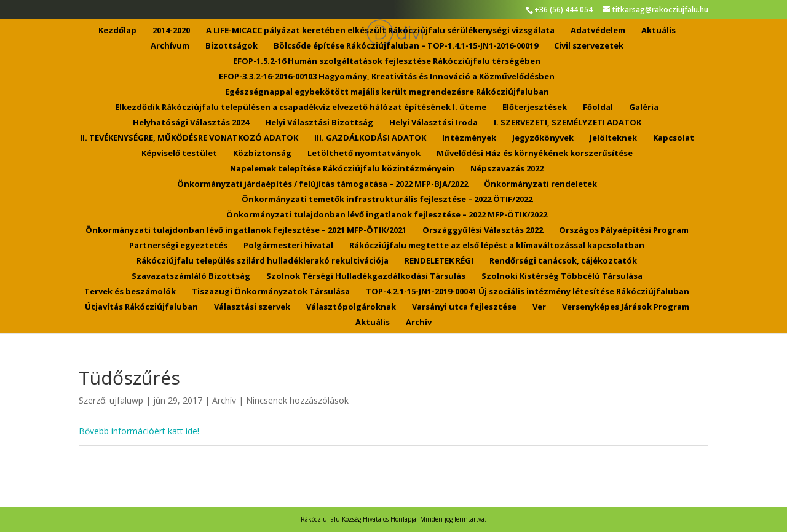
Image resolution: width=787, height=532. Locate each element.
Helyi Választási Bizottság (319, 123)
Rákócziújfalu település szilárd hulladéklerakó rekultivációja (263, 261)
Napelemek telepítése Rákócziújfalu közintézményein (342, 169)
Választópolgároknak (351, 307)
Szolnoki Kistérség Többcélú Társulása (562, 276)
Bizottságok (231, 46)
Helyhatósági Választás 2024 (191, 123)
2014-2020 (171, 31)
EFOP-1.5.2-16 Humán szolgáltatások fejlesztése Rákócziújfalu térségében (387, 61)
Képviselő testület (179, 154)
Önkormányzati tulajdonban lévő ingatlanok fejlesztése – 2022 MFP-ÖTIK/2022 (387, 215)
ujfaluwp (126, 400)
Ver (539, 307)
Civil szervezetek (589, 46)
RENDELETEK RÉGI (439, 261)
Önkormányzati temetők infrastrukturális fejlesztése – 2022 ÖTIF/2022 (387, 200)
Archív (419, 323)
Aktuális (658, 31)
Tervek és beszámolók (130, 292)
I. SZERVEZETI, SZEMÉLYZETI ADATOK (568, 123)
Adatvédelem (598, 31)
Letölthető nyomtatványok (364, 154)
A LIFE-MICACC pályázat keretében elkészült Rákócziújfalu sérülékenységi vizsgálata (380, 31)
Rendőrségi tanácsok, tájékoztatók (563, 261)
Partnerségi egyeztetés (178, 246)
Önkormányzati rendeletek (540, 184)
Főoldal (598, 108)
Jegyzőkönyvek (543, 138)
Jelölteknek (613, 138)
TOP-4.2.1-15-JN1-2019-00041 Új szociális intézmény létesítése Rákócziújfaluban (528, 292)
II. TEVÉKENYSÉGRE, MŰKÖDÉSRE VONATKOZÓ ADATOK (189, 138)
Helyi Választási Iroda (433, 123)
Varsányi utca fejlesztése (464, 307)
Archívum (170, 46)
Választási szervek (252, 307)
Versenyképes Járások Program (626, 307)
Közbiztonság (262, 154)
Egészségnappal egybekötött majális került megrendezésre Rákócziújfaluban (387, 92)
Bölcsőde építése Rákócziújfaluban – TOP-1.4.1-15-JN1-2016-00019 (406, 46)
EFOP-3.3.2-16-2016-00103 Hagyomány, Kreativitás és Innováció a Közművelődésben (387, 77)
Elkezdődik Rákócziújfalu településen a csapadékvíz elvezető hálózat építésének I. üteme (301, 108)
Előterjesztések (535, 108)
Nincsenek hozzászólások (297, 400)
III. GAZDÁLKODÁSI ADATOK (370, 138)
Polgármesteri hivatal (288, 246)
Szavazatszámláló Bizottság (191, 276)
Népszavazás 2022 (507, 169)
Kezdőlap (117, 31)
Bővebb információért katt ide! (139, 431)
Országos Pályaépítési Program (624, 230)
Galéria (644, 108)
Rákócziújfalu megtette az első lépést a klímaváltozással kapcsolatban (497, 246)
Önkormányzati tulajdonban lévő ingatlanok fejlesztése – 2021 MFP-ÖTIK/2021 (246, 230)
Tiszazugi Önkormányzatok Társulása (271, 292)
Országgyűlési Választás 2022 (483, 230)
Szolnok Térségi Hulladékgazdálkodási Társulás (366, 276)
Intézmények (469, 138)
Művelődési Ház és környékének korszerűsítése (535, 154)
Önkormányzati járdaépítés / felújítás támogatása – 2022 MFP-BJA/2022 (322, 184)
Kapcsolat (674, 138)
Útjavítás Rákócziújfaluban (141, 307)
